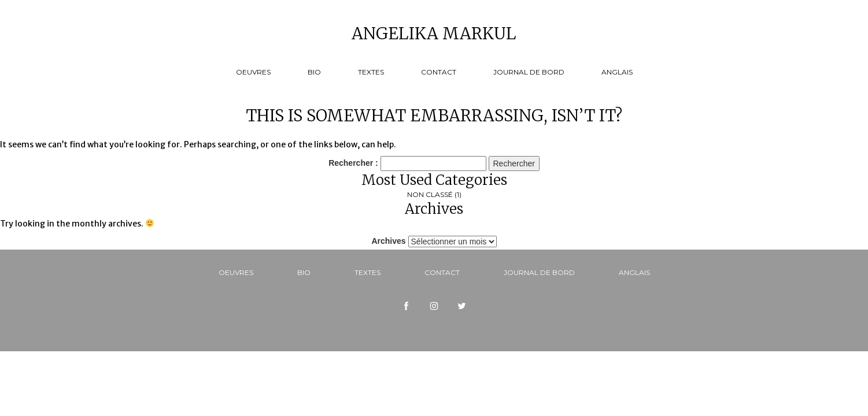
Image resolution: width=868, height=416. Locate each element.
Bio (314, 72)
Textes (371, 72)
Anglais (617, 72)
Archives (388, 241)
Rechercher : (353, 163)
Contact (439, 72)
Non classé (430, 194)
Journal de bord (529, 72)
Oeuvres (253, 72)
